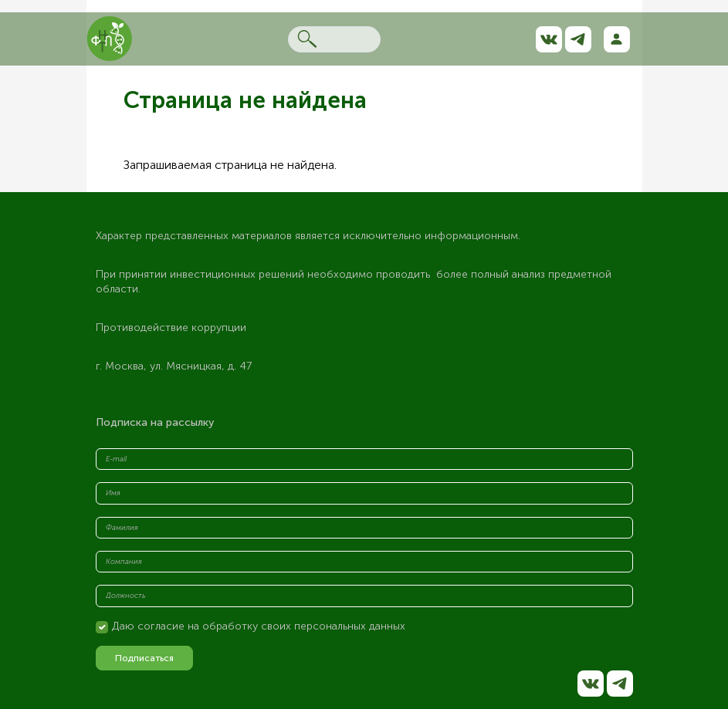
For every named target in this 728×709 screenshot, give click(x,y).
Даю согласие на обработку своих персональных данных (259, 626)
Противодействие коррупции (171, 327)
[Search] (334, 39)
